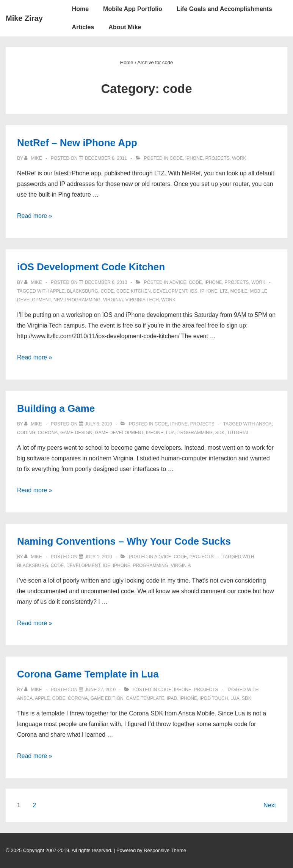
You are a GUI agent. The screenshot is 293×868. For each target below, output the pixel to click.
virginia (113, 300)
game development (119, 433)
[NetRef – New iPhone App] (106, 158)
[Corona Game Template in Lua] (100, 690)
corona (48, 433)
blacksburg (83, 291)
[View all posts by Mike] (34, 158)
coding (26, 433)
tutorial (238, 433)
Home (80, 9)
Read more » (35, 216)
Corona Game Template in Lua (88, 674)
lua (170, 433)
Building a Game (56, 408)
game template (145, 698)
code (176, 158)
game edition (107, 698)
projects (218, 158)
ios (194, 291)
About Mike (125, 27)
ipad (172, 698)
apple (57, 291)
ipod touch (214, 698)
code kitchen (134, 291)
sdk (220, 433)
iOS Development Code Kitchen (91, 267)
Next (270, 805)
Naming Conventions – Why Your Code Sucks (124, 541)
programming (83, 300)
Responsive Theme (165, 850)
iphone (194, 158)
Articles (83, 27)
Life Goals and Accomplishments (224, 9)
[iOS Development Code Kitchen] (106, 282)
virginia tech (142, 300)
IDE (107, 566)
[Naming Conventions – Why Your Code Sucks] (99, 557)
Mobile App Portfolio (133, 9)
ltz (224, 291)
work (239, 158)
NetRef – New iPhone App (77, 143)
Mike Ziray (24, 18)
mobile (239, 291)
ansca (264, 424)
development (170, 291)
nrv (58, 300)
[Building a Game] (99, 424)
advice (178, 282)
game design (76, 433)
